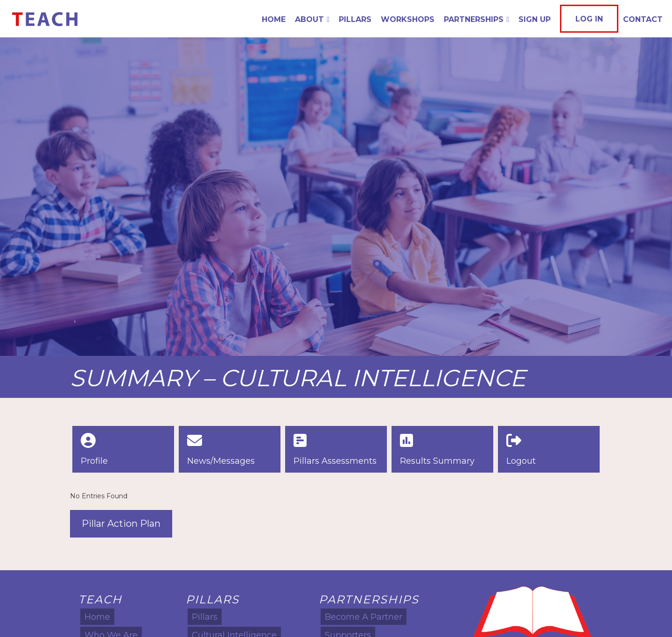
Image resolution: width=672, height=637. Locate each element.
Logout (521, 461)
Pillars (355, 19)
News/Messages (221, 461)
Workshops (408, 19)
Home (274, 19)
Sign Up (535, 19)
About (312, 19)
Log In (589, 19)
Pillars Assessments (335, 461)
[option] (336, 197)
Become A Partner (364, 617)
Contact (643, 19)
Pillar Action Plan (121, 524)
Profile (94, 461)
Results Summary (437, 461)
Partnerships (476, 19)
